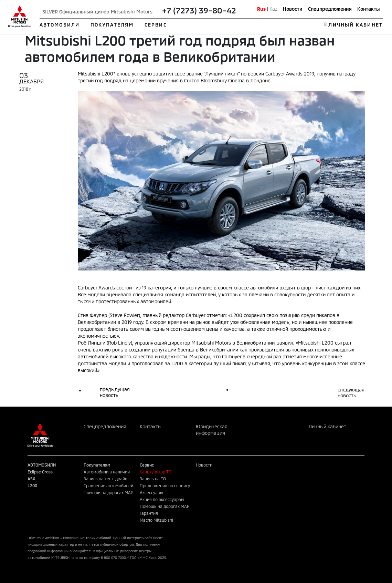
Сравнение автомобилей (108, 485)
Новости (293, 9)
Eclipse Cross (40, 472)
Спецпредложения (330, 9)
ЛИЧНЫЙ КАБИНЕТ (355, 25)
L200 (32, 485)
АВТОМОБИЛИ (60, 25)
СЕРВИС (156, 25)
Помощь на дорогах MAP (108, 492)
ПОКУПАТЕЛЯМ (112, 25)
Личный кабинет (327, 426)
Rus (261, 9)
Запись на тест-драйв (105, 479)
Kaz (273, 9)
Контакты (369, 9)
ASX (31, 479)
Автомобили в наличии (107, 472)
